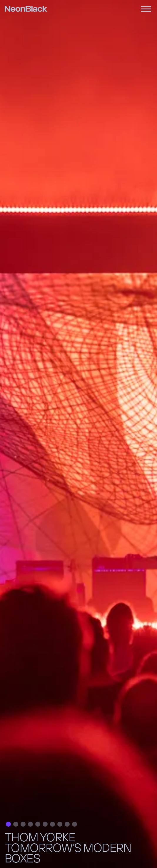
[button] (8, 824)
